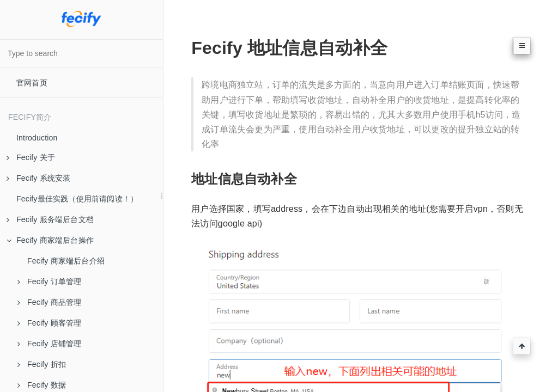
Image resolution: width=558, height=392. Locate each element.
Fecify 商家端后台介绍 (66, 261)
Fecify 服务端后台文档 (50, 219)
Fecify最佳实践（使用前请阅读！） (77, 199)
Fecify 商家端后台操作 (50, 240)
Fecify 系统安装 (38, 178)
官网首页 (32, 83)
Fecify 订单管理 (49, 281)
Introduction (37, 138)
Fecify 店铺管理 (49, 344)
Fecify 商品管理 (49, 302)
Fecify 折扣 (42, 364)
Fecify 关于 (31, 157)
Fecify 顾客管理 (49, 323)
